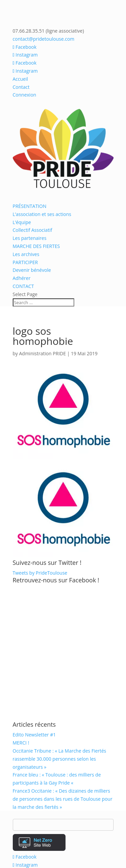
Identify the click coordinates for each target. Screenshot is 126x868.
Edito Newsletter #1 (34, 644)
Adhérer (22, 278)
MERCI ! (21, 652)
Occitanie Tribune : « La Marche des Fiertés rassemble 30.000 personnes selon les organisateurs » (60, 668)
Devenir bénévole (32, 270)
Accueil (20, 79)
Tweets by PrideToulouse (40, 482)
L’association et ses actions (42, 214)
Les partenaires (30, 238)
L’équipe (22, 222)
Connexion (25, 95)
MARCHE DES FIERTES (36, 246)
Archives (86, 790)
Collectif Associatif (33, 230)
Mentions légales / (33, 799)
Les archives (26, 254)
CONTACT (23, 286)
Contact (21, 87)
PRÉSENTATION (30, 206)
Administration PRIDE (43, 353)
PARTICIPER (25, 262)
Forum (43, 806)
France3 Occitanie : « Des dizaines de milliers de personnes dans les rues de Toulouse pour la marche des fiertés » (63, 708)
